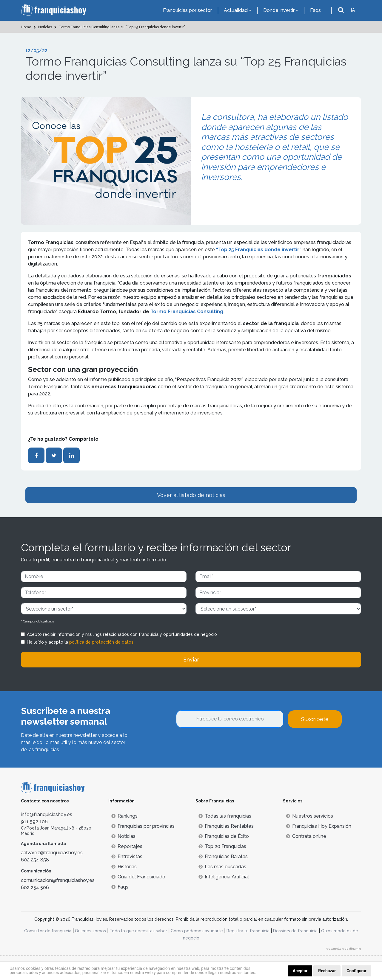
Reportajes (127, 846)
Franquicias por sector (187, 10)
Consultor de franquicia (48, 931)
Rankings (124, 816)
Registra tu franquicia (248, 931)
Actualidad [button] (236, 10)
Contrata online (306, 836)
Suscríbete (315, 719)
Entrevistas (127, 856)
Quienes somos (90, 931)
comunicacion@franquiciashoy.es (58, 880)
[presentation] (221, 744)
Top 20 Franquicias (222, 846)
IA (353, 10)
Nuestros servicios (309, 816)
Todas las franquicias (225, 816)
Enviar (191, 660)
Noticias (123, 836)
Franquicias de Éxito (224, 836)
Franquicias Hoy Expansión (319, 826)
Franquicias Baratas (223, 856)
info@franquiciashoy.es (47, 814)
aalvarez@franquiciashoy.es (52, 853)
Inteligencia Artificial (224, 877)
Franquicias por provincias (143, 826)
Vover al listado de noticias (191, 495)
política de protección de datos (101, 642)
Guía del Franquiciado (138, 877)
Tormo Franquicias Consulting (187, 312)
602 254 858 (35, 860)
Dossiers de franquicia (295, 931)
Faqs (315, 10)
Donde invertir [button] (279, 10)
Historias (124, 867)
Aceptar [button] (300, 971)
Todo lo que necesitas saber (138, 931)
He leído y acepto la (80, 642)
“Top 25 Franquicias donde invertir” (259, 250)
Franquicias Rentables (226, 826)
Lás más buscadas (222, 867)
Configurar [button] (356, 971)
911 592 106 (34, 822)
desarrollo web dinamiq (344, 949)
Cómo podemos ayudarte (197, 931)
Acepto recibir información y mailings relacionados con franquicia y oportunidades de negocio (122, 634)
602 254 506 (35, 887)
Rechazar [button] (327, 971)
